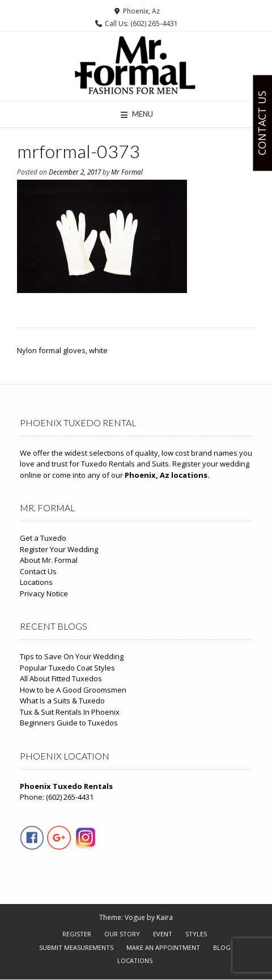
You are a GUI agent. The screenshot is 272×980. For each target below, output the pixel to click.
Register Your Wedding (59, 549)
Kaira (165, 917)
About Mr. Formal (49, 560)
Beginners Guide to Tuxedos (69, 723)
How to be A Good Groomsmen (73, 690)
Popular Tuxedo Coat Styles (67, 668)
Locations (36, 582)
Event (163, 934)
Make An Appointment (163, 947)
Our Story (122, 934)
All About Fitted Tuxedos (61, 678)
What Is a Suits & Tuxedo (62, 701)
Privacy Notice (44, 593)
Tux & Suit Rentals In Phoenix (70, 712)
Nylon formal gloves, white (62, 350)
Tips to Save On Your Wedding (72, 656)
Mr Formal (127, 172)
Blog (222, 947)
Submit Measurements (76, 947)
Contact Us (38, 571)
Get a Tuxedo (43, 538)
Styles (196, 934)
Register (77, 934)
